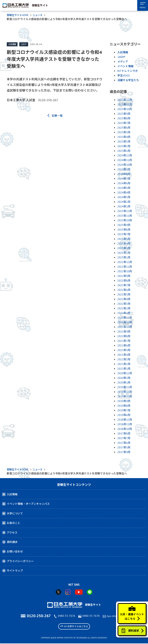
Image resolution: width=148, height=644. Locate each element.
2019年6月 (124, 415)
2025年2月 (124, 146)
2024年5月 (124, 188)
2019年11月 (125, 392)
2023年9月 (124, 225)
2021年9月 (124, 332)
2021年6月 (124, 346)
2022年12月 (125, 262)
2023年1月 (124, 258)
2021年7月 (124, 341)
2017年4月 (124, 452)
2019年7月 (124, 411)
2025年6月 (124, 128)
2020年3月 (124, 378)
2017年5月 (124, 448)
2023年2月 (124, 253)
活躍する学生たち (128, 80)
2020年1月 (124, 383)
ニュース (39, 15)
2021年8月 (124, 336)
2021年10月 (125, 327)
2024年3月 (124, 197)
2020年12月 (125, 373)
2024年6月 (124, 183)
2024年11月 (125, 160)
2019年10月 (125, 397)
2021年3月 (124, 360)
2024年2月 (124, 202)
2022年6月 (124, 290)
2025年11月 (125, 105)
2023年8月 (124, 230)
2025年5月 (124, 132)
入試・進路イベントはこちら (132, 611)
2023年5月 (124, 239)
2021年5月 (124, 350)
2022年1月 (124, 313)
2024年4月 (124, 193)
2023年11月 (125, 216)
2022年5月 (124, 295)
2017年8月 (124, 434)
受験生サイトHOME (18, 15)
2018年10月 (125, 429)
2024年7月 (124, 179)
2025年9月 (124, 114)
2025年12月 (125, 100)
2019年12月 (125, 387)
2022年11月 (125, 267)
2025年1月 (124, 151)
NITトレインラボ (128, 71)
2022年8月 (124, 281)
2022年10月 (125, 272)
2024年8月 (124, 174)
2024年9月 (124, 170)
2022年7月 (124, 285)
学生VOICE (124, 76)
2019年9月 (124, 401)
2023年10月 (125, 221)
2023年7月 (124, 234)
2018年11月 (125, 424)
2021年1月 (124, 369)
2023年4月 (124, 244)
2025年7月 (124, 123)
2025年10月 (125, 109)
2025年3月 (124, 142)
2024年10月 (125, 165)
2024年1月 (124, 207)
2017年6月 (124, 443)
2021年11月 (125, 322)
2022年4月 (124, 299)
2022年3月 (124, 304)
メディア (123, 62)
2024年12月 (125, 156)
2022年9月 (124, 276)
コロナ (24, 45)
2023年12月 (125, 211)
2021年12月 (125, 318)
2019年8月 (124, 406)
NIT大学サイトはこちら (74, 627)
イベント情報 (125, 66)
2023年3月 (124, 248)
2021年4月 (124, 355)
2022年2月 (124, 309)
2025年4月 (124, 137)
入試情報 (12, 45)
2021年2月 (124, 364)
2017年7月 (124, 438)
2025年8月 (124, 119)
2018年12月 (125, 420)
